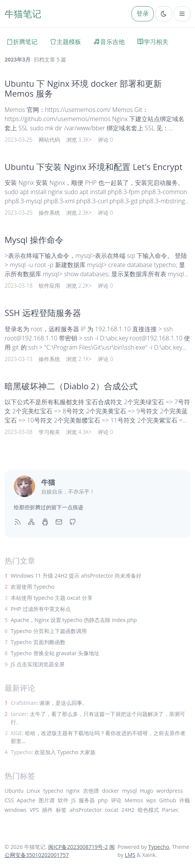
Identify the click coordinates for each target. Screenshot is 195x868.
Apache (26, 800)
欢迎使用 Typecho (33, 587)
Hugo (147, 791)
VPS (34, 810)
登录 (143, 13)
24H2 (128, 810)
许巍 (185, 800)
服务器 (87, 800)
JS (74, 800)
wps (151, 800)
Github (167, 800)
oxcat (111, 810)
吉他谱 (91, 791)
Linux (33, 791)
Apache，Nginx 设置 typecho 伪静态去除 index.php (74, 620)
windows (15, 810)
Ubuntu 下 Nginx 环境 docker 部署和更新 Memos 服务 (83, 88)
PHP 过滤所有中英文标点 (41, 609)
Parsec (170, 810)
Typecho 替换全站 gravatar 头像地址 (55, 653)
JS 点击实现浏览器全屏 (38, 664)
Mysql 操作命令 (34, 240)
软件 (63, 800)
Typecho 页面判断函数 (38, 642)
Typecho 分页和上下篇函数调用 (49, 631)
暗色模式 (148, 810)
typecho (53, 791)
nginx (73, 791)
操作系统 (49, 213)
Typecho (159, 847)
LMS (130, 855)
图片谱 (47, 800)
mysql (129, 791)
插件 (47, 810)
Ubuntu (14, 791)
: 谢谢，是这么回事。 (49, 703)
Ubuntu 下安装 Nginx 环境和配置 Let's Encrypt (93, 167)
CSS (9, 800)
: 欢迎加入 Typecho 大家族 (53, 752)
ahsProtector (86, 810)
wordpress (170, 791)
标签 (61, 810)
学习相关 (153, 42)
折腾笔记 (22, 42)
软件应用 (49, 286)
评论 (116, 800)
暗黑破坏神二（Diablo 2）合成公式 (71, 386)
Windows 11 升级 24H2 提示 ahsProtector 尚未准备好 (76, 576)
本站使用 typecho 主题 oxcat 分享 (52, 598)
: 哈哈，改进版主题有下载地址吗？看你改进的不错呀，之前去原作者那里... (98, 737)
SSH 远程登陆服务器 (43, 313)
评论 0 (106, 140)
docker (111, 791)
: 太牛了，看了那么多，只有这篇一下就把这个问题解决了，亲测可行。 (98, 718)
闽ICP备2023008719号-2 (78, 847)
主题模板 (65, 42)
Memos (134, 800)
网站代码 (49, 140)
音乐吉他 (109, 42)
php (103, 800)
